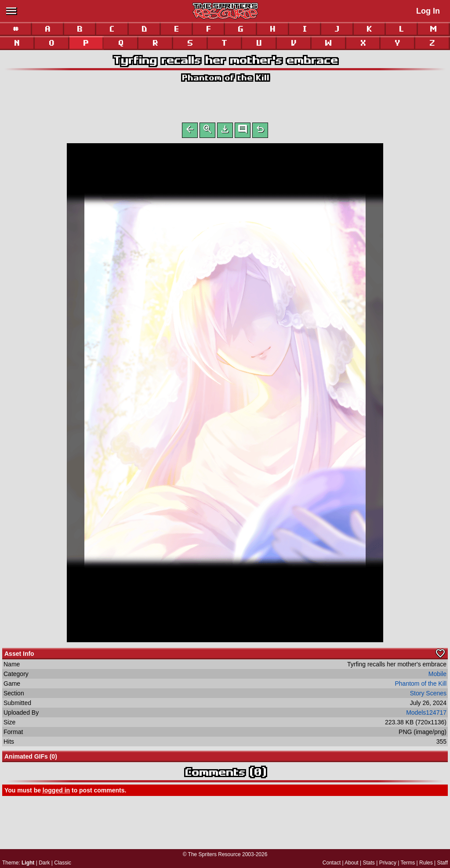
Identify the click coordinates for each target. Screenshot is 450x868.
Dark (44, 863)
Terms (408, 863)
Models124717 (426, 714)
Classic (63, 863)
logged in (56, 792)
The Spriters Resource (214, 854)
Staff (443, 863)
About (351, 863)
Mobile (437, 676)
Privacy (388, 863)
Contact (332, 863)
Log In (428, 11)
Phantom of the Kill (225, 78)
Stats (369, 863)
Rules (426, 863)
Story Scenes (428, 695)
